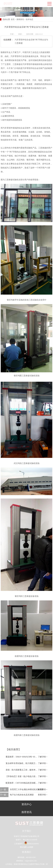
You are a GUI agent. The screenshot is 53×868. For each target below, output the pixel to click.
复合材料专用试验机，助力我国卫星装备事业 (25, 763)
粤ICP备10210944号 (30, 840)
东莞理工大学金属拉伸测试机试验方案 (27, 789)
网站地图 (23, 847)
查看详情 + (43, 795)
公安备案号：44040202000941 (27, 844)
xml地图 (30, 847)
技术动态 (30, 19)
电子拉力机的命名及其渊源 (22, 795)
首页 (13, 19)
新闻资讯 (20, 19)
